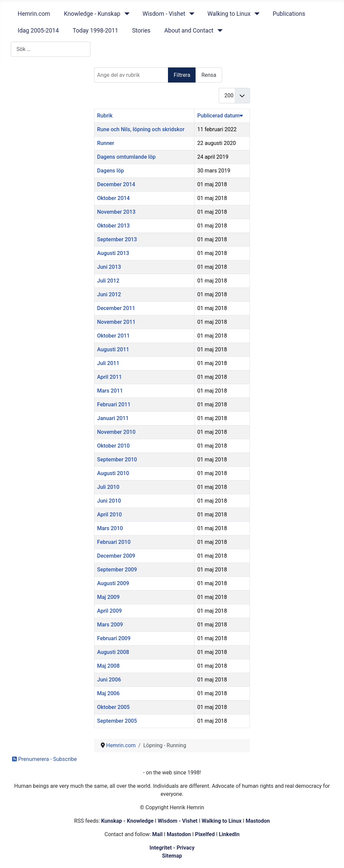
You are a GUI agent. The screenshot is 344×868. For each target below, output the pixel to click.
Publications (289, 14)
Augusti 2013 (113, 253)
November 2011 (116, 322)
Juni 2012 (109, 294)
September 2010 (117, 459)
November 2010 (116, 432)
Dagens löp (111, 171)
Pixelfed (205, 834)
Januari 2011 (113, 418)
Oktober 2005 (113, 707)
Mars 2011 (110, 391)
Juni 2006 (109, 680)
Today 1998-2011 (95, 31)
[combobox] (51, 49)
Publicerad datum (220, 116)
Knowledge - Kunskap (92, 14)
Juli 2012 (108, 281)
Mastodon (258, 821)
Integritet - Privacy (172, 848)
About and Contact (189, 31)
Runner (106, 143)
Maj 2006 (108, 693)
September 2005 (117, 721)
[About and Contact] (219, 31)
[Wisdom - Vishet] (190, 14)
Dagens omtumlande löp (126, 157)
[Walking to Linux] (256, 14)
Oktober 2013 (113, 226)
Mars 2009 (110, 625)
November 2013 (116, 212)
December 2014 (116, 184)
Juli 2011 (108, 363)
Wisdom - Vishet (164, 14)
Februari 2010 (114, 542)
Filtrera (182, 75)
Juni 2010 (109, 501)
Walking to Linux (229, 14)
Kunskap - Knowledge (127, 821)
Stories (141, 31)
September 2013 (117, 239)
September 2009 (117, 570)
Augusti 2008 (113, 652)
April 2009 (110, 611)
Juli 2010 (108, 487)
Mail (157, 834)
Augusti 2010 (113, 473)
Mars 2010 (110, 528)
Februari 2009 (114, 638)
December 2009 (116, 556)
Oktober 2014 (113, 198)
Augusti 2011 (113, 349)
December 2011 (116, 308)
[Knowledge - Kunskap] (125, 14)
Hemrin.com (34, 14)
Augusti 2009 (113, 583)
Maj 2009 (108, 597)
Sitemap (172, 856)
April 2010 (110, 515)
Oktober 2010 (113, 446)
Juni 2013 (109, 267)
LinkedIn (229, 834)
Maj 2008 (108, 666)
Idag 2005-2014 (38, 31)
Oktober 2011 (113, 336)
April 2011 (110, 377)
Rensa (209, 75)
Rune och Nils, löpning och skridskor (141, 129)
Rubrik (105, 116)
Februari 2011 (114, 404)
